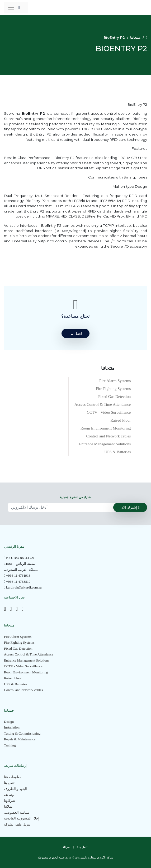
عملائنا (9, 806)
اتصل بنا (10, 783)
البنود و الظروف (15, 789)
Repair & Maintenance (20, 739)
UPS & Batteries (117, 452)
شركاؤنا (10, 801)
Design (9, 722)
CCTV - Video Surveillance (109, 412)
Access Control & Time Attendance (103, 404)
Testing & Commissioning (22, 733)
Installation (12, 727)
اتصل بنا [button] (76, 333)
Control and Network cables (109, 436)
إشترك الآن (130, 508)
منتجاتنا (135, 37)
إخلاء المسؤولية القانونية (22, 818)
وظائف (9, 795)
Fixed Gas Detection (114, 397)
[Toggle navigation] (11, 8)
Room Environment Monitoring (105, 428)
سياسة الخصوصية (17, 812)
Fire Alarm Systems (115, 381)
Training (10, 745)
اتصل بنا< (83, 847)
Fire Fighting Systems (113, 389)
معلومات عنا (13, 777)
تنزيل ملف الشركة (17, 824)
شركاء (67, 847)
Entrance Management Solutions (105, 444)
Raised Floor (121, 420)
